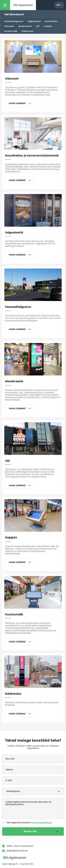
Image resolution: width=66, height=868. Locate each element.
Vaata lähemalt (20, 103)
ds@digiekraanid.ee (15, 851)
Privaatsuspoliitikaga (41, 823)
